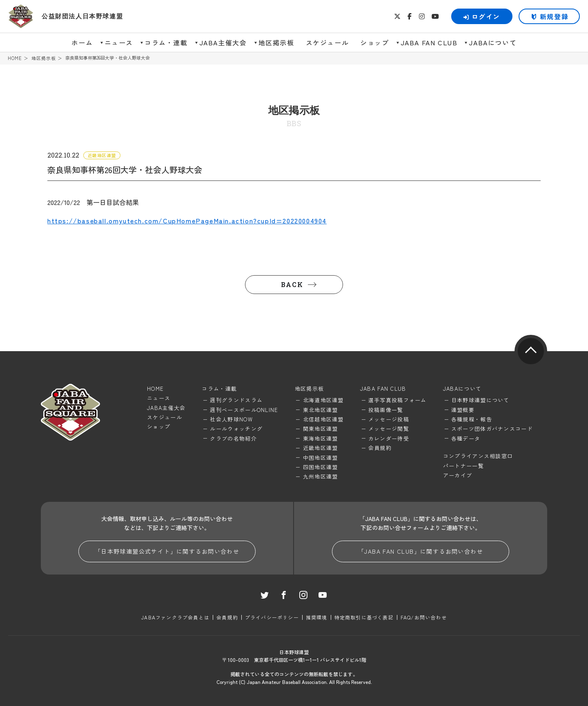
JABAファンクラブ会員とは (175, 617)
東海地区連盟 (321, 438)
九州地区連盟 (321, 476)
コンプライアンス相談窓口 (478, 456)
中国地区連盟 (321, 458)
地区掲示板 (276, 42)
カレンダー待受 (389, 438)
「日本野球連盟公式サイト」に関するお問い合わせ (167, 551)
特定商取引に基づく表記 (364, 617)
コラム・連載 (166, 42)
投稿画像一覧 (386, 410)
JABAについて (493, 42)
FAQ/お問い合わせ (424, 617)
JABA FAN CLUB (429, 42)
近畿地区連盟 (321, 448)
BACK (292, 284)
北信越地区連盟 (323, 419)
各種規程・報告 (472, 419)
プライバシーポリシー (272, 617)
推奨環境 (317, 617)
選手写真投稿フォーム (398, 400)
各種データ (466, 438)
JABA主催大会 (223, 42)
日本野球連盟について (480, 400)
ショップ (374, 42)
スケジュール (327, 42)
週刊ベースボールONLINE (244, 410)
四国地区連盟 (321, 467)
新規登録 (554, 16)
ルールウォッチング (236, 429)
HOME (15, 58)
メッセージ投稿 (389, 419)
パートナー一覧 (463, 466)
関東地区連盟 (321, 429)
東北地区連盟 (321, 410)
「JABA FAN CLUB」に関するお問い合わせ (421, 551)
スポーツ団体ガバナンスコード (492, 429)
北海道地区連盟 (323, 400)
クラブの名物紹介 (233, 438)
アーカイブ (458, 475)
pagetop (531, 351)
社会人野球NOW (231, 419)
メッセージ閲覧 (389, 429)
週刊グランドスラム (236, 400)
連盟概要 (463, 410)
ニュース (119, 42)
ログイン (482, 16)
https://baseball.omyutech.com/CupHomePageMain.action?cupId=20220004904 (187, 220)
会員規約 (380, 448)
